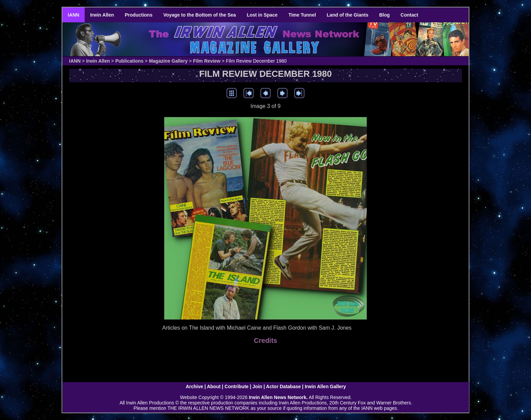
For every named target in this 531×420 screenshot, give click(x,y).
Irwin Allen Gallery (325, 386)
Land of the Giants (348, 15)
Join (258, 386)
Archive (194, 386)
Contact (409, 15)
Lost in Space (262, 15)
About (214, 386)
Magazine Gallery (168, 61)
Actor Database (284, 386)
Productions (139, 15)
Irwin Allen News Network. (278, 397)
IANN (73, 15)
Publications (129, 61)
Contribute (237, 386)
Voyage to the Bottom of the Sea (199, 15)
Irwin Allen (102, 15)
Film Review (207, 61)
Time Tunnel (302, 15)
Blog (385, 15)
